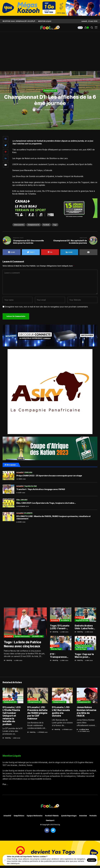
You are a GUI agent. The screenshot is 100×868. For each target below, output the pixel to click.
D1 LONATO (65, 620)
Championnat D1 (50, 91)
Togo (55, 225)
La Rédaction (84, 730)
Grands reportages (69, 816)
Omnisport (50, 821)
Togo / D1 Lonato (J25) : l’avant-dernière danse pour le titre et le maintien (60, 627)
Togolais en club (82, 620)
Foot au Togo (56, 649)
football (46, 225)
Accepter (92, 860)
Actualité (9, 637)
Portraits (93, 816)
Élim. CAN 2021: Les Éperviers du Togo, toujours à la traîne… (46, 503)
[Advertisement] (50, 51)
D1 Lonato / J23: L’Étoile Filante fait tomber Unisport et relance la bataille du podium (12, 716)
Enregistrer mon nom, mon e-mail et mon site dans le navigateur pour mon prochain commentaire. (47, 307)
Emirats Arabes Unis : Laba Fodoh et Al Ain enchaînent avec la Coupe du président (85, 627)
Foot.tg (39, 110)
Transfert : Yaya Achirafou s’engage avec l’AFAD (41, 489)
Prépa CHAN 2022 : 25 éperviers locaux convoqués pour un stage (49, 476)
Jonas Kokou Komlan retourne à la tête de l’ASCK (87, 712)
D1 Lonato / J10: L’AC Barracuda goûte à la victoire (61, 712)
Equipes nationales (22, 637)
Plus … (5, 785)
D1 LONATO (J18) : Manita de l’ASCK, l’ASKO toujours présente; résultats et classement (54, 517)
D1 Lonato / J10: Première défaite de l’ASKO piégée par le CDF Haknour (37, 713)
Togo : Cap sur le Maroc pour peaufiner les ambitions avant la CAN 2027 (84, 656)
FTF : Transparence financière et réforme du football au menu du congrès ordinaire (60, 656)
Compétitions (19, 816)
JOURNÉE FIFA (37, 637)
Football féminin (52, 816)
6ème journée (19, 225)
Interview (83, 816)
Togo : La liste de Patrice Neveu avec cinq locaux (23, 644)
